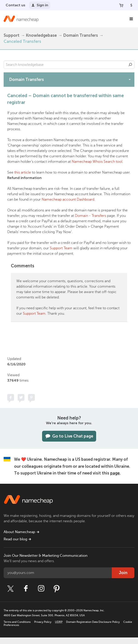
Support (12, 35)
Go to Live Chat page (69, 436)
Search (130, 65)
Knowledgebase (41, 35)
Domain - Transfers (90, 216)
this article (23, 172)
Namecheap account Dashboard (68, 199)
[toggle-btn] (130, 79)
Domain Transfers (81, 35)
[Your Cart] (121, 5)
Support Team (61, 248)
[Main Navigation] (131, 19)
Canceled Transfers (22, 41)
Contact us (15, 5)
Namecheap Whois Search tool (97, 162)
